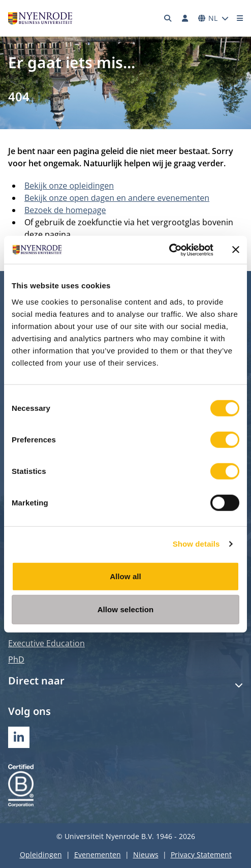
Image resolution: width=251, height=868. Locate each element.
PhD (16, 660)
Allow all (125, 576)
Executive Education (46, 643)
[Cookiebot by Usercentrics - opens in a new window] (169, 250)
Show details (196, 544)
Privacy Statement (201, 855)
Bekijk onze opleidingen (69, 186)
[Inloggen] (185, 18)
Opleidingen (41, 855)
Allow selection (126, 609)
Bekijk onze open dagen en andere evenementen (117, 198)
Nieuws (146, 855)
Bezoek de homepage (65, 210)
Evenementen (98, 855)
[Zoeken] (168, 18)
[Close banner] (236, 250)
